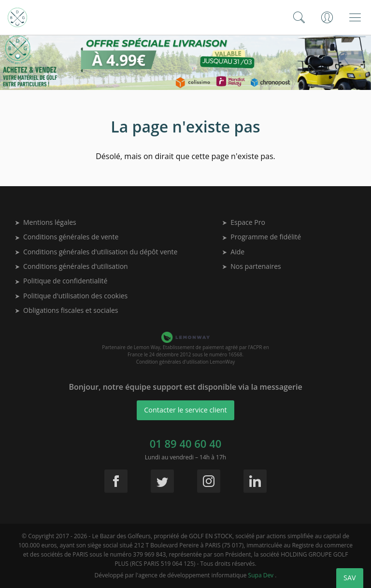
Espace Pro (244, 222)
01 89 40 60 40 (186, 443)
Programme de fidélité (262, 237)
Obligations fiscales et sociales (67, 310)
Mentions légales (46, 222)
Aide (234, 252)
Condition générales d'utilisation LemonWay (186, 362)
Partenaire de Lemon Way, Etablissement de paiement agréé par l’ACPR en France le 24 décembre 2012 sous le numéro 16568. (185, 351)
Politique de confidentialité (61, 281)
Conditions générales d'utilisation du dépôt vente (96, 252)
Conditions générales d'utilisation (72, 266)
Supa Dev (262, 575)
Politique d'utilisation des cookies (71, 296)
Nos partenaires (252, 266)
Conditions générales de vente (67, 237)
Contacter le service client (185, 410)
